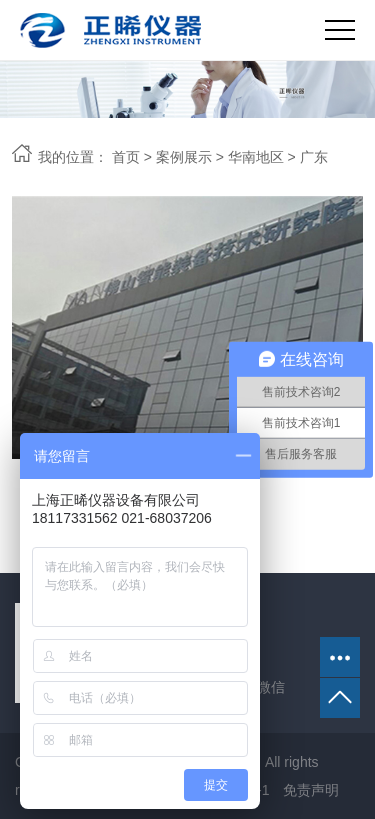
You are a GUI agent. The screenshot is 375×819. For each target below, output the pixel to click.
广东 (314, 157)
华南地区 (256, 157)
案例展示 (184, 157)
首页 (126, 157)
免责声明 (311, 790)
